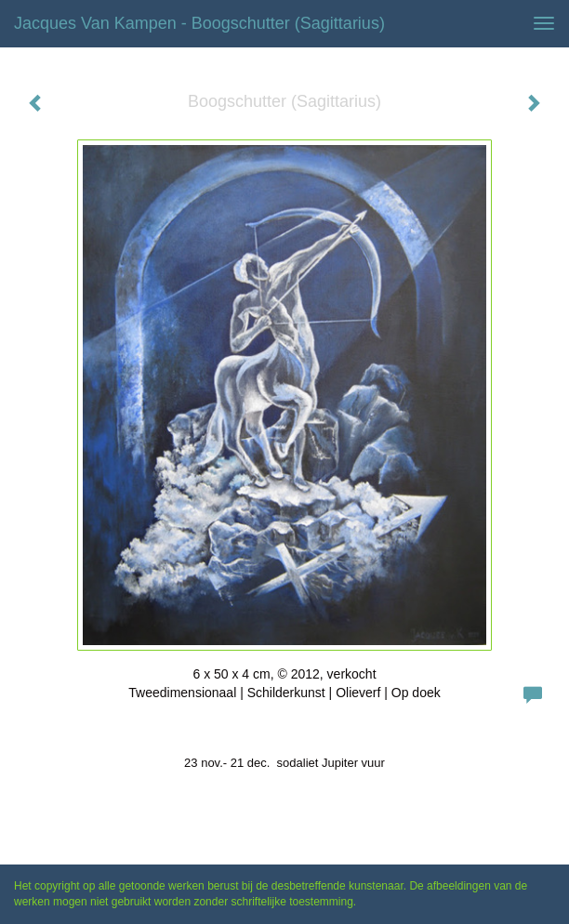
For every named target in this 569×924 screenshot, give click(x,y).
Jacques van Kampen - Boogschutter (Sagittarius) (199, 23)
